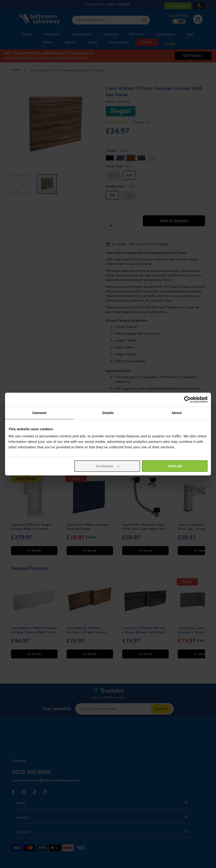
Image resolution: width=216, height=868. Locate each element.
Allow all (175, 466)
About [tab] (177, 413)
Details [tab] (108, 413)
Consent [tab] (39, 413)
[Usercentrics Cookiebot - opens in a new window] (188, 399)
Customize (108, 466)
